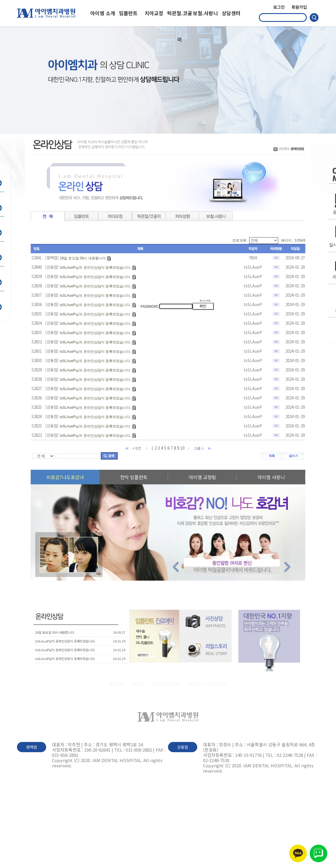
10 (182, 448)
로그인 (279, 7)
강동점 (183, 747)
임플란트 (128, 13)
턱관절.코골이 (180, 18)
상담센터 (231, 13)
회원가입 (299, 7)
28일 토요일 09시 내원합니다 (83, 258)
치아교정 (154, 13)
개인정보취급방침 (166, 684)
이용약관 (138, 684)
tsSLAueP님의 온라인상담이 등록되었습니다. (95, 268)
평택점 (32, 747)
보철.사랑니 (205, 13)
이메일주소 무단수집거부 (207, 684)
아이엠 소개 (103, 13)
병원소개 (117, 684)
